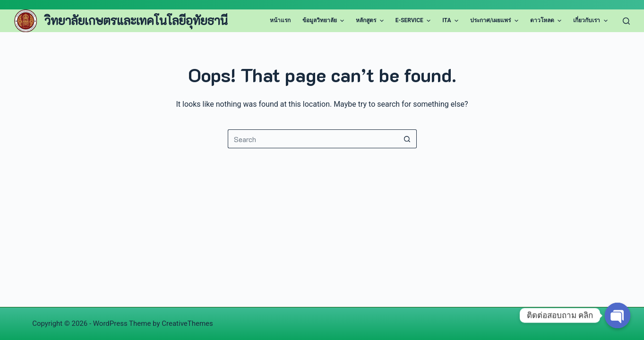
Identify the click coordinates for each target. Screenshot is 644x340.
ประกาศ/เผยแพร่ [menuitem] (495, 21)
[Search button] (407, 139)
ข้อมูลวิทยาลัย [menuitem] (324, 21)
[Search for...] (313, 139)
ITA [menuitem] (451, 21)
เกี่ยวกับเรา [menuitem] (591, 21)
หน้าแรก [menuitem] (280, 20)
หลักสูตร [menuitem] (371, 21)
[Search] (626, 21)
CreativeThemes (187, 323)
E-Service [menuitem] (414, 21)
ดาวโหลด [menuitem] (547, 21)
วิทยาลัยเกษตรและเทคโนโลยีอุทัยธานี (136, 20)
